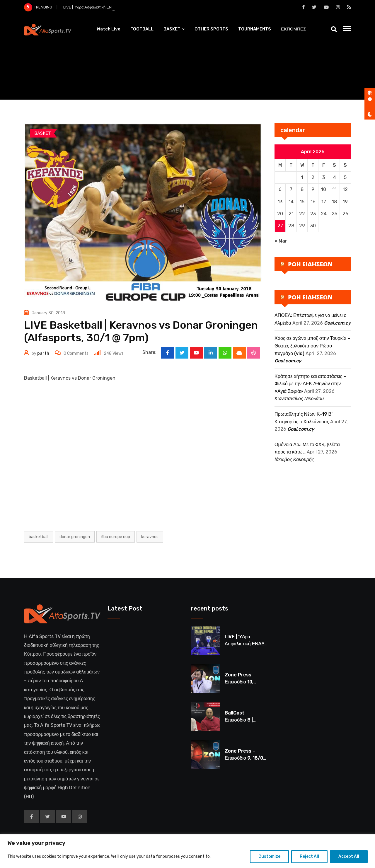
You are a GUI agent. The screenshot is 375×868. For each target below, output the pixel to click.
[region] (187, 851)
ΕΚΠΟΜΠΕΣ (293, 29)
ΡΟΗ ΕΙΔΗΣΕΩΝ (310, 264)
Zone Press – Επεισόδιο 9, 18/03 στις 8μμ (245, 758)
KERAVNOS (150, 537)
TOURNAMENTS (255, 29)
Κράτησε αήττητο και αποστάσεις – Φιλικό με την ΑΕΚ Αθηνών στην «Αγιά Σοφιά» (310, 384)
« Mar (281, 241)
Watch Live (109, 29)
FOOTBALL (142, 29)
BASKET (172, 29)
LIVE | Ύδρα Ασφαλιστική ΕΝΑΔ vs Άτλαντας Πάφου (245, 644)
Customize (269, 856)
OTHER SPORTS (211, 29)
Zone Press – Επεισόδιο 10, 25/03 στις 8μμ (241, 682)
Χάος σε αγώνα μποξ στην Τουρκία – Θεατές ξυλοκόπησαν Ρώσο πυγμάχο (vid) (312, 346)
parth (43, 353)
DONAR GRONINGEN (75, 537)
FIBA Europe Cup (116, 537)
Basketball (39, 537)
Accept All (349, 856)
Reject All (309, 856)
